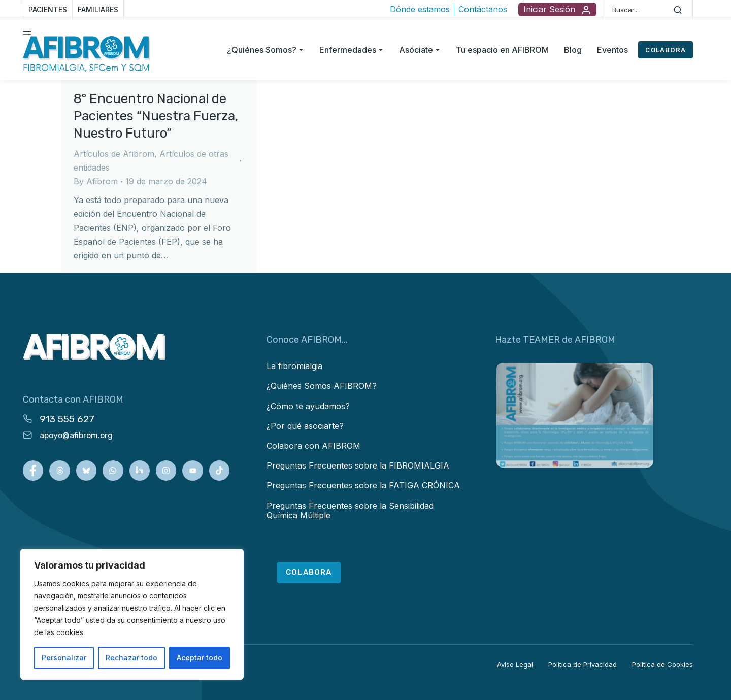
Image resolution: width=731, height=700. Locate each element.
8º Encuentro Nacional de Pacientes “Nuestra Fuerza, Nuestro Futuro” (156, 116)
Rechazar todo (131, 658)
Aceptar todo (200, 658)
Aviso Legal (515, 664)
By (96, 181)
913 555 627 (67, 419)
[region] (132, 614)
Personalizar (64, 658)
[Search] (678, 10)
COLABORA (666, 50)
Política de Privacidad (583, 664)
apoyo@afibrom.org (76, 435)
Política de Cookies (662, 664)
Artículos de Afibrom (114, 154)
